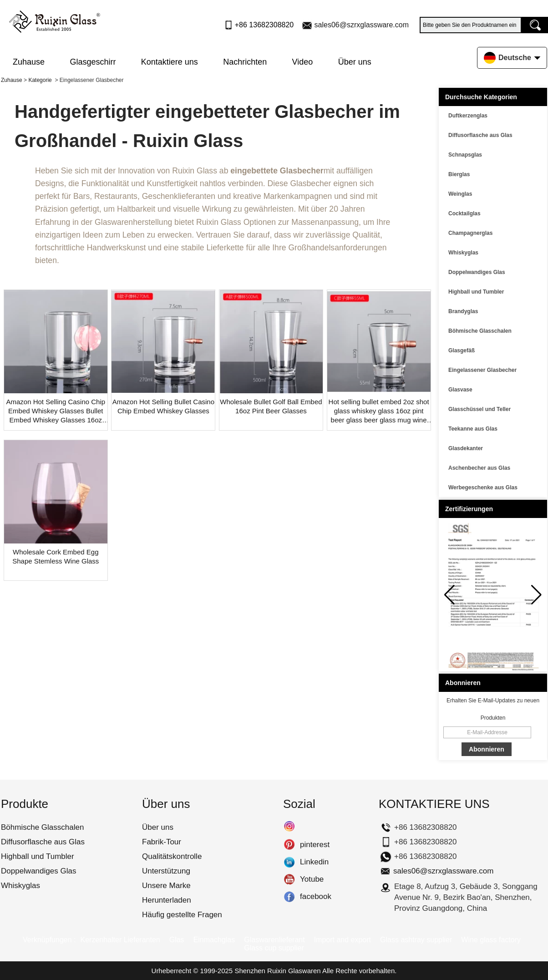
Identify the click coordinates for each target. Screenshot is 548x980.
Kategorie (40, 80)
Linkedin (289, 862)
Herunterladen (167, 900)
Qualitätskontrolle (172, 856)
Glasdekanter (466, 448)
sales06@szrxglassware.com (362, 25)
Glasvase (460, 390)
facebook (289, 897)
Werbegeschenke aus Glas (483, 487)
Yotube (289, 879)
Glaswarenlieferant (274, 940)
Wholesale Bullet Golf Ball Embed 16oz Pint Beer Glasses (271, 406)
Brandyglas (463, 311)
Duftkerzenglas (468, 116)
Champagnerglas (470, 233)
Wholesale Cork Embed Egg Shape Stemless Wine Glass (56, 556)
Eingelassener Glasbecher (482, 370)
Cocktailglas (464, 213)
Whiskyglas (463, 253)
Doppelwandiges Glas (477, 272)
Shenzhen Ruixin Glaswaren (277, 971)
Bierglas (459, 174)
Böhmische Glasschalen (480, 331)
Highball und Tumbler (476, 292)
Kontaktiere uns (170, 62)
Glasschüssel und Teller (479, 409)
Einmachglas (214, 940)
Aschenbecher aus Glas (479, 468)
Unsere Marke (166, 886)
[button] (536, 595)
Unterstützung (166, 871)
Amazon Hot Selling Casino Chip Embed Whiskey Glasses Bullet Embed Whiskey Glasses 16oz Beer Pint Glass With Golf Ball (56, 411)
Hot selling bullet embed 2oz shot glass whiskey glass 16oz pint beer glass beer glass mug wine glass (379, 411)
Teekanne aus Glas (473, 429)
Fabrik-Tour (162, 842)
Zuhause (29, 62)
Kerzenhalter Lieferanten (120, 940)
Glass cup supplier (274, 948)
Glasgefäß (462, 350)
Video (303, 62)
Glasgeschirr (93, 62)
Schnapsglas (465, 155)
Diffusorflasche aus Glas (480, 135)
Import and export (342, 940)
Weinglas (460, 194)
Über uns (355, 62)
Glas (177, 940)
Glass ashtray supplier (416, 940)
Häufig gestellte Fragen (182, 915)
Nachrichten (245, 62)
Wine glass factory (491, 940)
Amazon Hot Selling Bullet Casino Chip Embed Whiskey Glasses (163, 406)
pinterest (289, 845)
